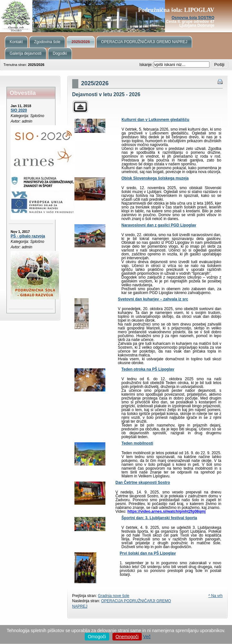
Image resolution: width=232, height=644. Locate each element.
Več (147, 637)
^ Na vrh (215, 596)
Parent (80, 107)
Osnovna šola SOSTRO (193, 18)
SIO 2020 (19, 110)
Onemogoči (127, 637)
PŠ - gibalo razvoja (28, 236)
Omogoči (97, 637)
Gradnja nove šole (114, 596)
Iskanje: (146, 65)
